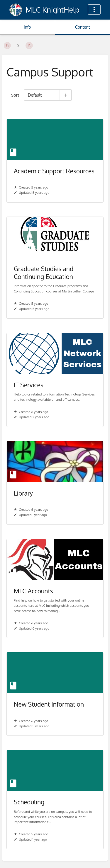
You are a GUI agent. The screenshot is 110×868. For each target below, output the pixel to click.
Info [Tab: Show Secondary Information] (27, 27)
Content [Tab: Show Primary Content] (82, 27)
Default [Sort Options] (35, 95)
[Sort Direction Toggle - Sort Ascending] (65, 95)
